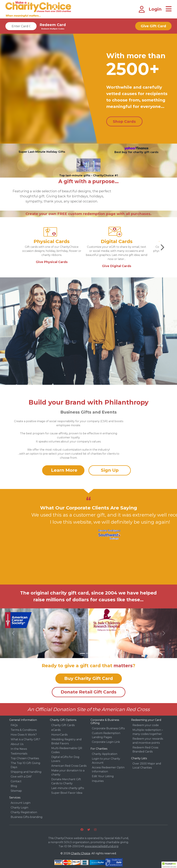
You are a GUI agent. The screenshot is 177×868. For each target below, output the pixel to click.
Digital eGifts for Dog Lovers (65, 759)
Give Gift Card (153, 26)
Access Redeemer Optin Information (108, 769)
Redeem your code (146, 725)
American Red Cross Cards (69, 766)
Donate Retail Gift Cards (89, 692)
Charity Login (19, 808)
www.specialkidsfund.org (102, 846)
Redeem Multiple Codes (53, 29)
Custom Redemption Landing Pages (106, 735)
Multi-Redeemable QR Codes (67, 750)
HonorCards (59, 735)
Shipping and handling (26, 772)
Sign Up (110, 470)
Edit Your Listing (103, 776)
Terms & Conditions (24, 730)
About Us (17, 744)
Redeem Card (53, 25)
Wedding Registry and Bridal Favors (66, 741)
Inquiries (98, 781)
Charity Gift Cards (63, 725)
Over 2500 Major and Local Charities (147, 766)
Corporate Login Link (106, 742)
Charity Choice (81, 853)
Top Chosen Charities (25, 758)
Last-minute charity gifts (68, 788)
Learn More (64, 470)
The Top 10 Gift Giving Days (25, 765)
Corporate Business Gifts (108, 728)
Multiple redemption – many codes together (148, 732)
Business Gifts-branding (27, 817)
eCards (56, 730)
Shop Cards (124, 122)
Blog (14, 786)
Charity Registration (24, 812)
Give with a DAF (21, 777)
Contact (16, 781)
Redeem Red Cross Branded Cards (145, 750)
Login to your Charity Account (106, 761)
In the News (19, 749)
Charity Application (105, 754)
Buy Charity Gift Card (89, 678)
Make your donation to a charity (68, 773)
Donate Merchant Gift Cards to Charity (66, 781)
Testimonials (19, 754)
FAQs (14, 725)
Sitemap (16, 791)
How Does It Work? (24, 735)
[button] (13, 633)
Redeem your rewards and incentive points (148, 741)
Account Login (21, 803)
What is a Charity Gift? (25, 739)
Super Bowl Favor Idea (67, 793)
